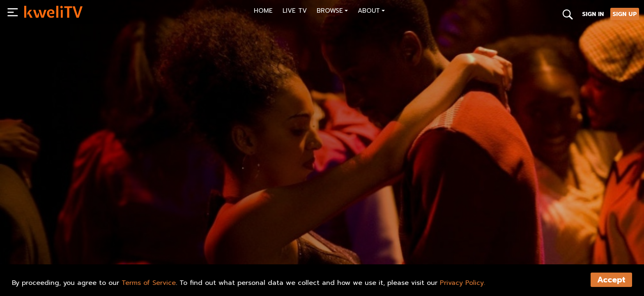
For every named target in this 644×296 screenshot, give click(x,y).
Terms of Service (149, 283)
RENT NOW (108, 251)
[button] (332, 12)
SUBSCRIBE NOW (55, 251)
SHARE (190, 251)
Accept (611, 280)
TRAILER (151, 251)
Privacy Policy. (462, 283)
